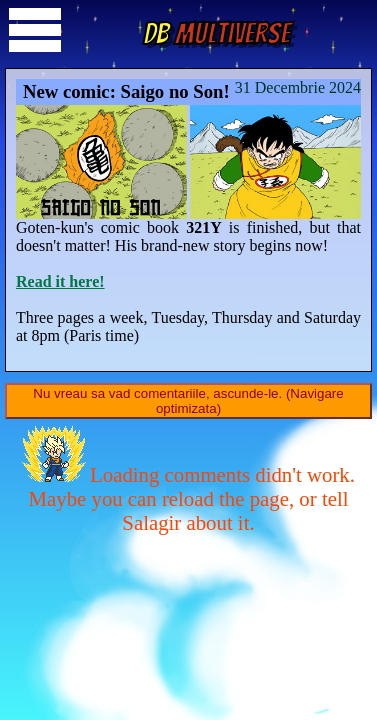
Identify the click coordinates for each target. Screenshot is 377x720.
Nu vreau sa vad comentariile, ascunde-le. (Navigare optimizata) (188, 401)
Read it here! (60, 281)
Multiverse (216, 33)
